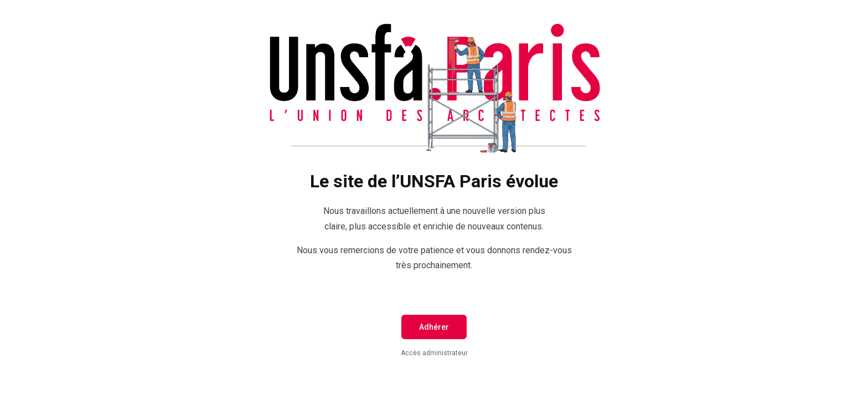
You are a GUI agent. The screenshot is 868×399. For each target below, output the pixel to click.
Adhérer (434, 327)
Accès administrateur (434, 353)
